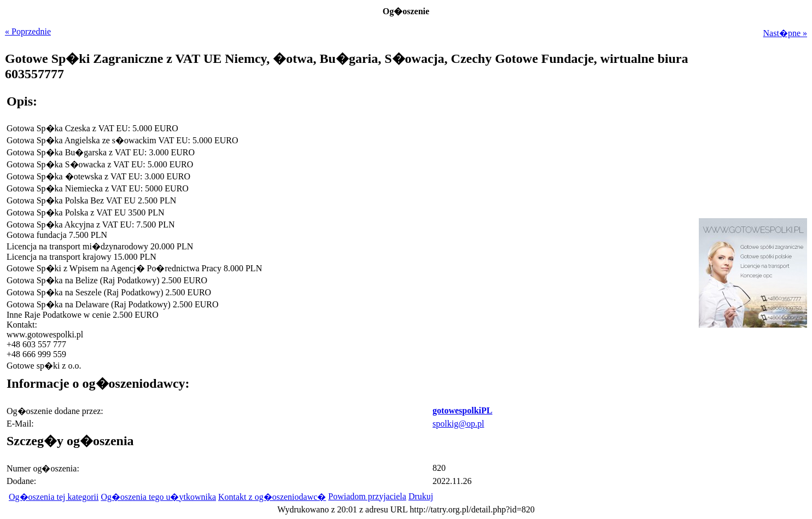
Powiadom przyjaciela (367, 496)
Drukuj (421, 496)
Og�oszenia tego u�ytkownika (158, 497)
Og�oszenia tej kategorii (54, 497)
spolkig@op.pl (458, 424)
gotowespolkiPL (462, 410)
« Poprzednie (28, 31)
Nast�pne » (785, 33)
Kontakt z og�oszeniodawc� (272, 497)
